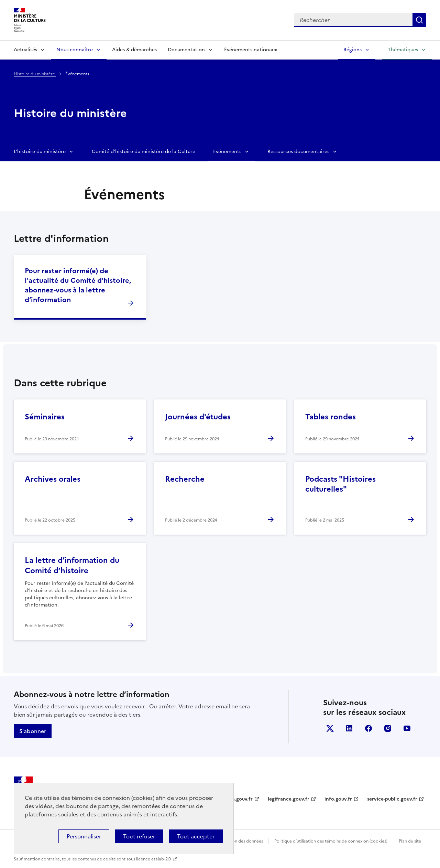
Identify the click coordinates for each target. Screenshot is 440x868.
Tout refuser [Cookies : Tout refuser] (139, 836)
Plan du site (410, 841)
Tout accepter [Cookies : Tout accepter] (196, 836)
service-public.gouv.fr (392, 799)
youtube (407, 728)
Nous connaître (75, 50)
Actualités (25, 50)
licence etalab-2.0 (153, 859)
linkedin (349, 728)
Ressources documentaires (298, 152)
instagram (388, 728)
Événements (227, 152)
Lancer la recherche (419, 20)
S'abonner (33, 731)
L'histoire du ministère (40, 152)
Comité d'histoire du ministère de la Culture (144, 152)
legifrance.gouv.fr (289, 799)
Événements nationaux (251, 50)
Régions (353, 50)
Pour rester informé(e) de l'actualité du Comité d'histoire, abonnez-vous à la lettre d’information (78, 285)
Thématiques (403, 50)
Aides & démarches (134, 50)
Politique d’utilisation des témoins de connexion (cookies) (331, 841)
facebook (368, 728)
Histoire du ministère (35, 74)
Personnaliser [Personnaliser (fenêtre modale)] (84, 836)
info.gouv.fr (338, 799)
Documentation (186, 50)
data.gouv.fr (238, 799)
